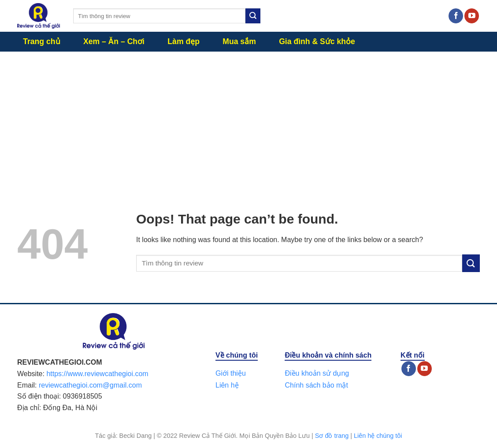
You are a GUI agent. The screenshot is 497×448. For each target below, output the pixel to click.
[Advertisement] (248, 118)
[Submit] (253, 16)
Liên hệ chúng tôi (378, 436)
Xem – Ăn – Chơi (114, 41)
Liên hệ (227, 385)
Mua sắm (239, 41)
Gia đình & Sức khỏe (317, 41)
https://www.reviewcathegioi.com (97, 374)
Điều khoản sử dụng (317, 373)
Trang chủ (41, 41)
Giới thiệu (231, 373)
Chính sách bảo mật (316, 385)
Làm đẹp (184, 41)
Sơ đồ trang (332, 436)
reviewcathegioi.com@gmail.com (90, 385)
